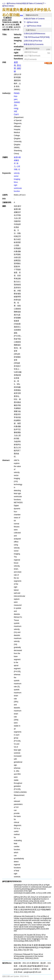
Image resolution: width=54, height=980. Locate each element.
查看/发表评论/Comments (34, 44)
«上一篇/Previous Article (12, 3)
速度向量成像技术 (17, 160)
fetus (16, 182)
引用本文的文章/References (34, 34)
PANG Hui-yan (17, 96)
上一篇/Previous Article (33, 26)
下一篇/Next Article (31, 22)
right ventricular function (18, 188)
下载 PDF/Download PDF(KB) (37, 37)
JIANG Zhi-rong (17, 105)
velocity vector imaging (17, 176)
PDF (21, 16)
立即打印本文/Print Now (33, 41)
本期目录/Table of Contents (34, 19)
